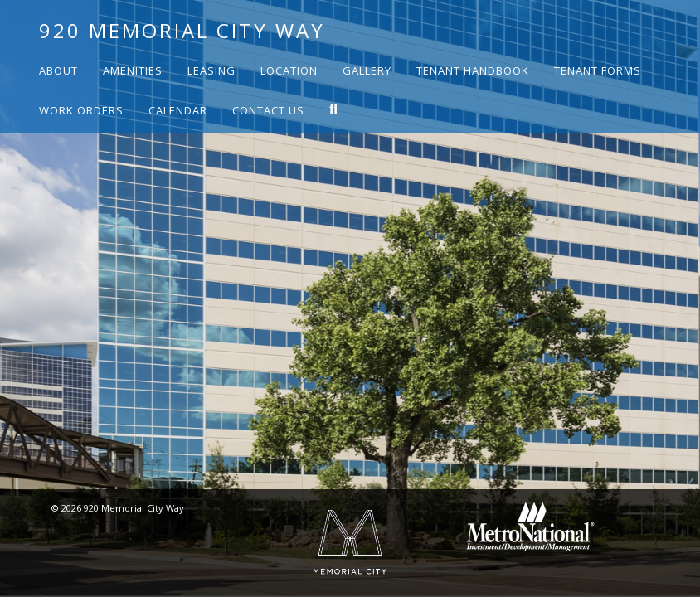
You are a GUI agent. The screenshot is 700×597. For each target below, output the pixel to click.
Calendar (178, 110)
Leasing (211, 70)
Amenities (133, 70)
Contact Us (268, 110)
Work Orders (81, 110)
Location (289, 70)
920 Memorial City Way (182, 30)
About (58, 70)
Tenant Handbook (473, 70)
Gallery (367, 70)
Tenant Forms (598, 70)
